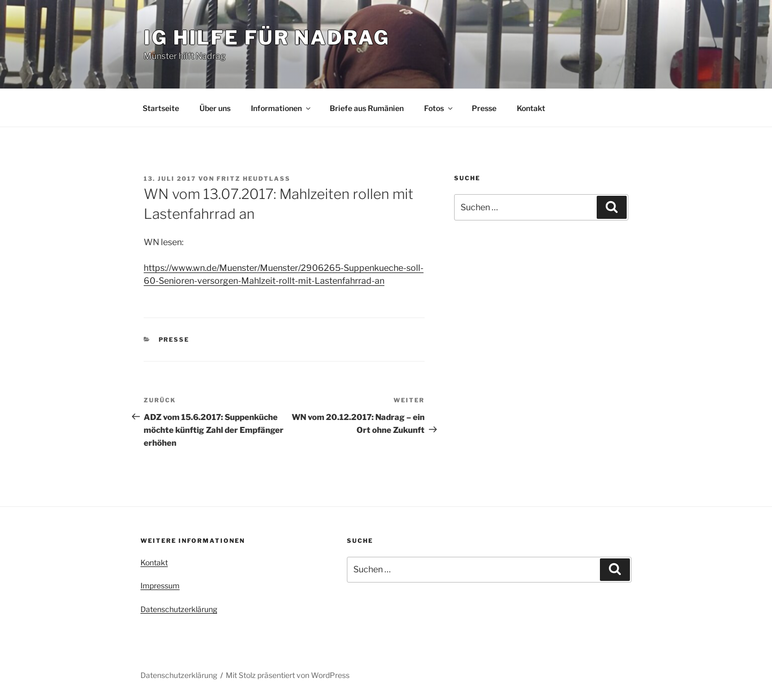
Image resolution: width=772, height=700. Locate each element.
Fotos (439, 108)
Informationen (281, 108)
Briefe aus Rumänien (367, 108)
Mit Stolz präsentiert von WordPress (288, 675)
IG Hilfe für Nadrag (267, 38)
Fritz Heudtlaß (254, 179)
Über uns (215, 108)
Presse (484, 108)
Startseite (161, 108)
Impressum (160, 585)
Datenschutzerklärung (179, 609)
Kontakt (531, 108)
